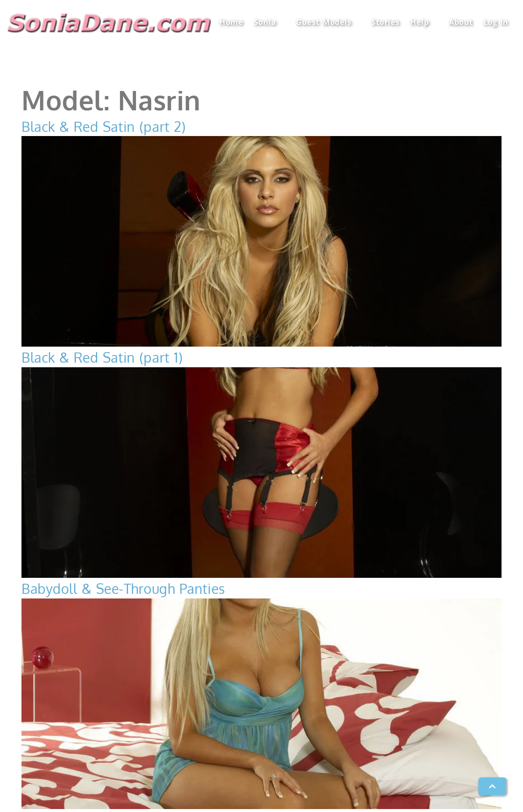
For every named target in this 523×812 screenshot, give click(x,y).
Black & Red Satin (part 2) (104, 127)
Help (424, 22)
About (461, 22)
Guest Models (328, 22)
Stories (386, 22)
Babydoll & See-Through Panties (123, 589)
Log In (496, 22)
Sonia (270, 22)
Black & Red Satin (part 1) (102, 357)
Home (231, 22)
